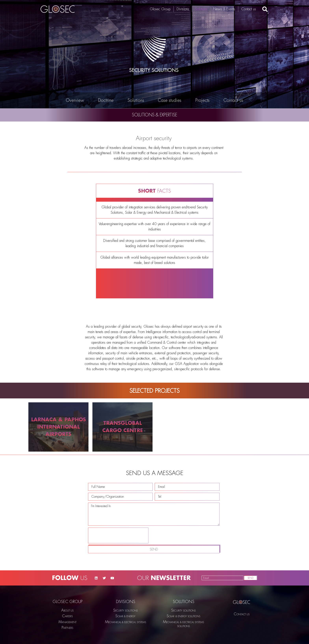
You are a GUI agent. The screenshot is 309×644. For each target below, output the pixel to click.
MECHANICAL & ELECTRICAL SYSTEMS (126, 622)
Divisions (183, 9)
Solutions (201, 9)
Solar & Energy (126, 616)
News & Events (224, 9)
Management (67, 622)
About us (67, 610)
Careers (67, 616)
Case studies (170, 100)
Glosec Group (160, 9)
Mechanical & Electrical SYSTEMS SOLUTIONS (183, 624)
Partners (67, 628)
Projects (202, 100)
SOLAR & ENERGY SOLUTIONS (183, 616)
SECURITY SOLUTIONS (126, 610)
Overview (75, 100)
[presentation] (118, 567)
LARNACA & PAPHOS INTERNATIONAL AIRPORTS (59, 427)
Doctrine (106, 100)
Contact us (249, 9)
